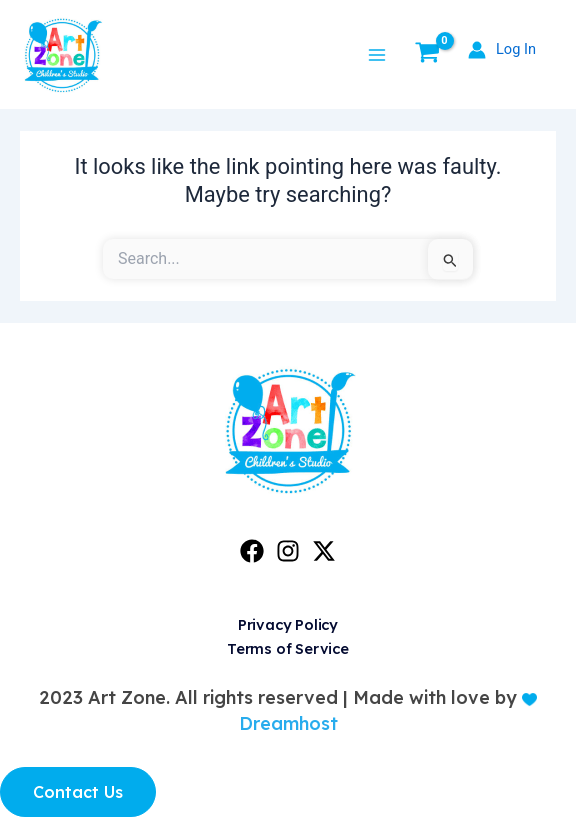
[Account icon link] (502, 50)
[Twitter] (324, 551)
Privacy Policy (288, 624)
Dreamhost (288, 723)
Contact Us (78, 792)
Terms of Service (288, 648)
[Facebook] (252, 551)
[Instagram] (288, 551)
